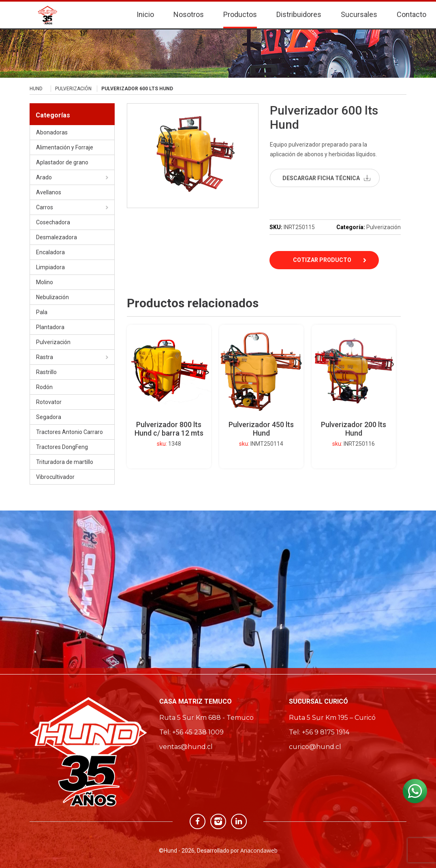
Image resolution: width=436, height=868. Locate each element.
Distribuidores (299, 12)
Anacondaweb (259, 850)
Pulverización (73, 89)
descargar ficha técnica (321, 178)
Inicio (145, 12)
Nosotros (189, 12)
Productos (240, 12)
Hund (36, 89)
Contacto (411, 12)
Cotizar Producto (322, 260)
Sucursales (359, 12)
